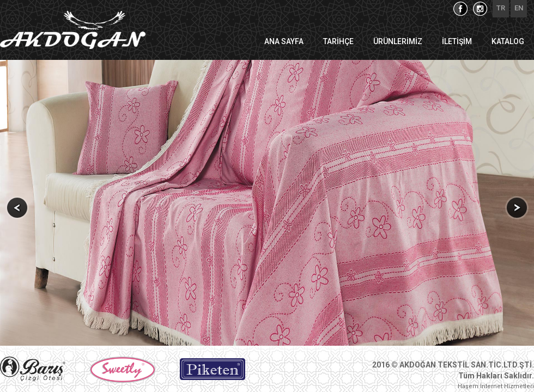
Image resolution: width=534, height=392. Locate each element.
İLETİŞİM (457, 41)
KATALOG (508, 41)
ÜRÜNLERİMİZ (398, 41)
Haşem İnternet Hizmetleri (496, 386)
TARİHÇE (338, 41)
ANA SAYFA (284, 41)
